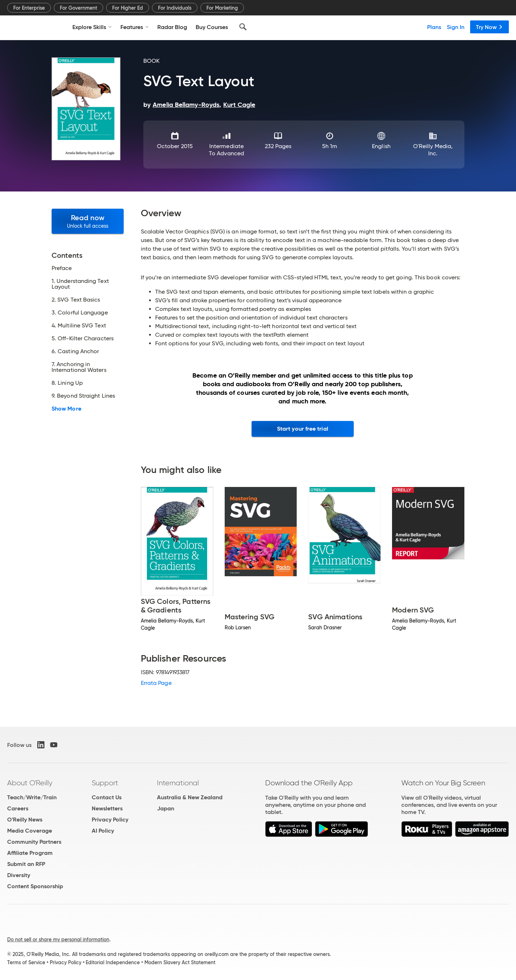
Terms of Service (26, 962)
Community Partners (34, 842)
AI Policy (103, 831)
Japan (166, 808)
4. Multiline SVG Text (79, 326)
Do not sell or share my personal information (58, 939)
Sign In (456, 27)
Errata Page (156, 683)
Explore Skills (92, 27)
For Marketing (222, 8)
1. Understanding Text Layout (80, 284)
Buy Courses (212, 27)
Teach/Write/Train (32, 797)
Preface (62, 268)
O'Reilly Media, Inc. (433, 150)
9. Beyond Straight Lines (83, 396)
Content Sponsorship (35, 886)
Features (135, 27)
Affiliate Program (30, 853)
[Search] (243, 27)
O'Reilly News (25, 820)
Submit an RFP (26, 864)
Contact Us (107, 797)
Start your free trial (303, 429)
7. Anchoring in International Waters (79, 367)
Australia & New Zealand (190, 797)
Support (105, 783)
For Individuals (175, 8)
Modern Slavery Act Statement (180, 962)
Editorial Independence (113, 962)
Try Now (489, 27)
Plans (434, 27)
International (178, 783)
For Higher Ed (128, 8)
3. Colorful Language (80, 313)
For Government (78, 8)
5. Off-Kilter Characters (83, 338)
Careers (18, 808)
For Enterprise (29, 8)
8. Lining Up (67, 383)
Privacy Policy (110, 820)
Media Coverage (30, 831)
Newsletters (107, 808)
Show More (66, 409)
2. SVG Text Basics (76, 300)
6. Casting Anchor (75, 351)
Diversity (19, 875)
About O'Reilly (30, 783)
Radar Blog (172, 27)
